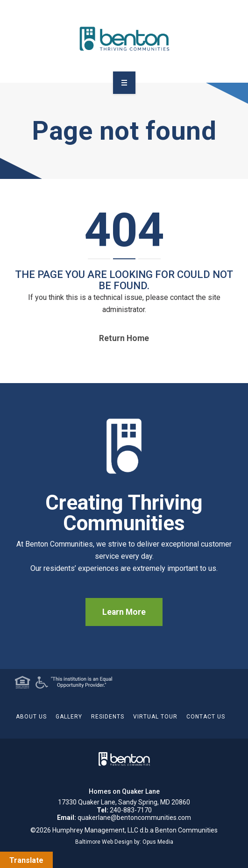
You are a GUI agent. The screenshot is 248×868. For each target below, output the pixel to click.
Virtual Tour (155, 717)
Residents (108, 717)
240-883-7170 (131, 810)
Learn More (124, 612)
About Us (31, 717)
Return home (124, 338)
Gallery (69, 717)
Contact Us (206, 717)
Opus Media (158, 842)
